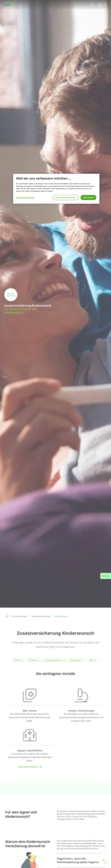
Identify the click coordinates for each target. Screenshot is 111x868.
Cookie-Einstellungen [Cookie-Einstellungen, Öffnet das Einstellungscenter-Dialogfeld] (25, 197)
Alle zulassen (88, 197)
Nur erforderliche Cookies (66, 197)
